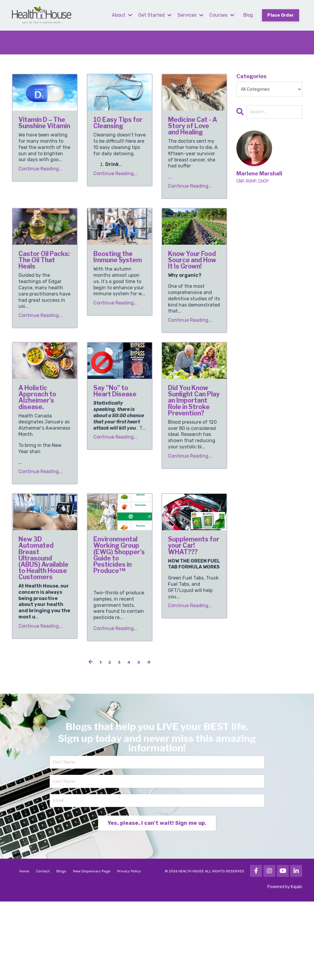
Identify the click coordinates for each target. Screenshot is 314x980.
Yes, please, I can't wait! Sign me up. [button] (157, 902)
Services (190, 15)
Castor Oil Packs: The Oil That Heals (41, 282)
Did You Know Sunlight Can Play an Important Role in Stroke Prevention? (194, 447)
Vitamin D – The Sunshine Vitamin (42, 133)
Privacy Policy (129, 950)
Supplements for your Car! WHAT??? (194, 597)
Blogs (61, 950)
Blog (248, 15)
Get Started (154, 15)
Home (24, 950)
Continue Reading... (40, 190)
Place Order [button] (280, 15)
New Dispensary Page (92, 950)
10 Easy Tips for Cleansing (119, 129)
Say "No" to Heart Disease (117, 426)
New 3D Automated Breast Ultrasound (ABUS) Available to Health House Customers (43, 622)
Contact (43, 950)
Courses (221, 15)
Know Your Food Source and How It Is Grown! (194, 282)
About (121, 15)
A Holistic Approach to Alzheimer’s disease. (44, 431)
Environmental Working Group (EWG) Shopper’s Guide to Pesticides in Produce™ (120, 614)
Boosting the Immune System (118, 278)
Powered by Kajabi (285, 965)
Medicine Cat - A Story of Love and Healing (194, 133)
